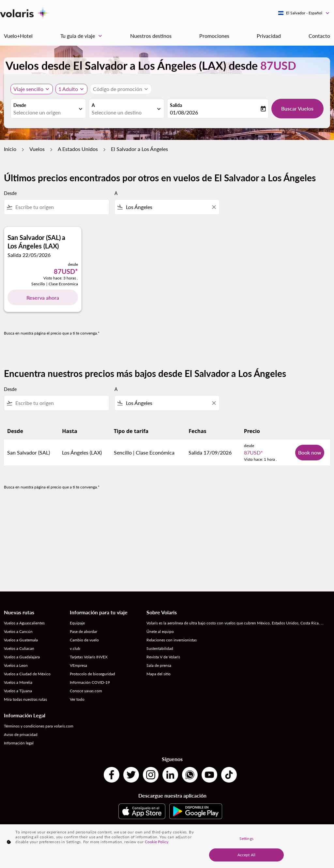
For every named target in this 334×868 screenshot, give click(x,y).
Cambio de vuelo (84, 640)
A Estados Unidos (78, 149)
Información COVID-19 (90, 682)
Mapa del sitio (159, 674)
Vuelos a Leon (16, 665)
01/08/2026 (184, 112)
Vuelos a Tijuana (18, 691)
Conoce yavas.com (86, 691)
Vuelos (37, 149)
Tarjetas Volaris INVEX (89, 657)
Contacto (319, 36)
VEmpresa (78, 665)
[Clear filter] (214, 207)
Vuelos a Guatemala (21, 640)
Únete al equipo (160, 631)
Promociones (214, 36)
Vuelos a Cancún (18, 631)
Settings (246, 838)
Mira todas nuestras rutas (25, 699)
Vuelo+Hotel (18, 36)
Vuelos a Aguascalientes (24, 623)
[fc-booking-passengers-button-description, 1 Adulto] (68, 89)
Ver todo (77, 699)
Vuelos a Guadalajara (22, 657)
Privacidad (269, 36)
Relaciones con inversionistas (172, 640)
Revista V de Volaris (163, 657)
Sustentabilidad (160, 648)
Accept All (246, 855)
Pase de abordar (83, 631)
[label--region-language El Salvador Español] (304, 13)
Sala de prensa (159, 665)
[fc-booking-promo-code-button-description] (118, 89)
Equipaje (77, 623)
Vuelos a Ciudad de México (27, 674)
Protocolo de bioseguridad (92, 674)
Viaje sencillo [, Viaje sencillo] (28, 89)
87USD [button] (278, 65)
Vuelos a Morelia (18, 682)
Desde (20, 105)
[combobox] (45, 112)
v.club (75, 648)
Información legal (19, 743)
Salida (176, 105)
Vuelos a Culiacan (19, 648)
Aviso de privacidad (21, 734)
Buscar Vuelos (297, 108)
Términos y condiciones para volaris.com (39, 726)
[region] (167, 846)
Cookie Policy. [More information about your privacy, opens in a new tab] (157, 842)
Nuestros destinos (151, 36)
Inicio (10, 149)
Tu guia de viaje (83, 36)
